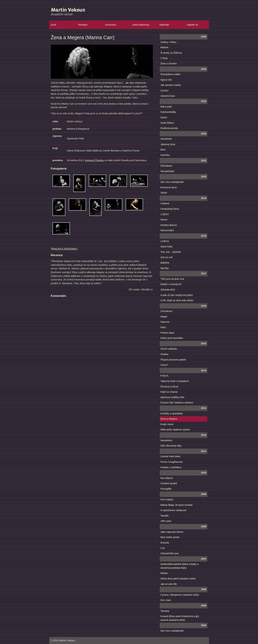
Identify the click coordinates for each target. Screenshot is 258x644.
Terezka (165, 611)
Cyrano (164, 90)
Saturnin (165, 322)
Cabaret (165, 203)
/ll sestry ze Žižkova (171, 53)
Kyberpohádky (168, 112)
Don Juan (166, 600)
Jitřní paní (166, 521)
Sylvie (164, 193)
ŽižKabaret (167, 166)
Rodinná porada (169, 128)
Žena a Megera (169, 419)
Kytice (164, 117)
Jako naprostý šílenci (172, 532)
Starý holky (167, 247)
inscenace (111, 25)
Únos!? (164, 365)
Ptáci (163, 327)
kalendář (164, 25)
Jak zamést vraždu (171, 85)
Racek (164, 220)
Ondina (164, 354)
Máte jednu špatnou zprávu (175, 430)
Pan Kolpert (167, 500)
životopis (83, 25)
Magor (164, 317)
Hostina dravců (169, 225)
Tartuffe (165, 516)
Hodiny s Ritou (169, 42)
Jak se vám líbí (169, 584)
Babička (165, 263)
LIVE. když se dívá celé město (177, 300)
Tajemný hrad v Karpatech (175, 381)
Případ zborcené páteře (173, 360)
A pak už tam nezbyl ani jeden (177, 295)
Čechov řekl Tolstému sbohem (177, 403)
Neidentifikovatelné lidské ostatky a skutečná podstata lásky (180, 566)
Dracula (165, 543)
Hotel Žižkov (167, 123)
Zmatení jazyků (169, 483)
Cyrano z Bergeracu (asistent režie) (180, 595)
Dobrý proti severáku (172, 338)
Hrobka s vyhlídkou (171, 467)
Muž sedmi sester (170, 537)
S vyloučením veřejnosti (173, 510)
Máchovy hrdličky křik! (173, 397)
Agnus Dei (166, 80)
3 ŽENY (165, 214)
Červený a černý (169, 387)
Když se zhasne (169, 392)
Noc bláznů (167, 478)
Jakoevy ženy (168, 144)
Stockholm (166, 139)
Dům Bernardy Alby (171, 446)
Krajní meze (167, 424)
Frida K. (165, 376)
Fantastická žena (170, 209)
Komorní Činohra (94, 160)
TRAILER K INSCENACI (64, 249)
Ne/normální (167, 230)
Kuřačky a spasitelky (172, 413)
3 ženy (164, 58)
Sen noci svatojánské (172, 182)
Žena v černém (169, 64)
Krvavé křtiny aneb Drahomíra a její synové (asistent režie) (180, 618)
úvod (53, 25)
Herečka (165, 155)
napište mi (193, 25)
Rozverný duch (169, 187)
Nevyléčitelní (168, 171)
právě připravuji (141, 25)
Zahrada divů (168, 290)
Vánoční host (168, 96)
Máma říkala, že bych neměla (177, 505)
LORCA (165, 241)
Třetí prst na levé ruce (172, 279)
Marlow (164, 47)
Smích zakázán (169, 349)
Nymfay (165, 268)
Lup (163, 548)
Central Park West (170, 456)
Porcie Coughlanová (172, 462)
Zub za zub (167, 257)
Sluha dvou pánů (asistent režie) (178, 579)
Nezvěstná (166, 440)
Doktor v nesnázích (171, 284)
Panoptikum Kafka (170, 74)
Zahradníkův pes (170, 553)
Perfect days (167, 333)
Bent (163, 150)
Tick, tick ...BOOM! (171, 252)
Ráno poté (166, 107)
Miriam (164, 573)
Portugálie (166, 489)
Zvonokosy (167, 311)
